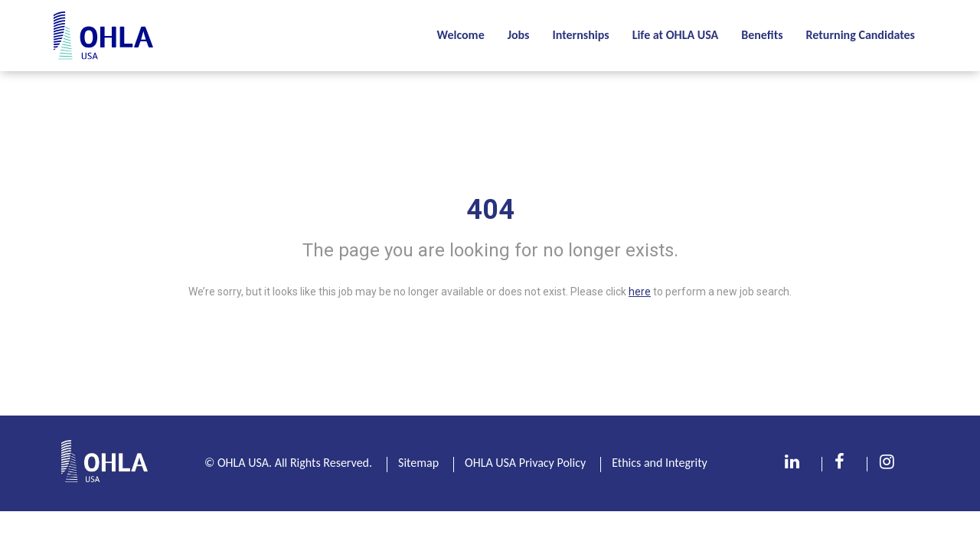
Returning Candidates (861, 35)
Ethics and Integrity (660, 463)
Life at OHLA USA (676, 35)
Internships (580, 35)
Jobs (519, 35)
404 (490, 210)
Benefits (762, 35)
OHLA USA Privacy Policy (525, 463)
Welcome (460, 35)
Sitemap (418, 463)
